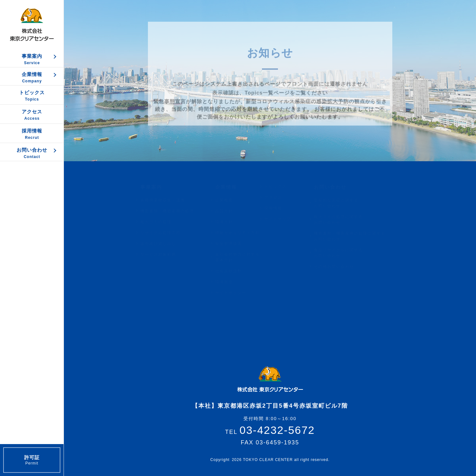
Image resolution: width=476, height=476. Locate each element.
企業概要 (230, 200)
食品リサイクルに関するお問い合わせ (344, 253)
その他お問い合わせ (340, 267)
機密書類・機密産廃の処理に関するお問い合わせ (356, 236)
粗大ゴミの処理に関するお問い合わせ (344, 220)
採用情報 (279, 208)
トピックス (281, 186)
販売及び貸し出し (164, 244)
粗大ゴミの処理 (162, 222)
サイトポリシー (237, 293)
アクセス (279, 197)
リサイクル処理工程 (166, 233)
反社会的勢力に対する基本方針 (243, 257)
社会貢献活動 (234, 271)
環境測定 (230, 282)
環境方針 (230, 222)
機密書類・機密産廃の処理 (173, 211)
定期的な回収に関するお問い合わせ (342, 203)
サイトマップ (284, 219)
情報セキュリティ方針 (243, 233)
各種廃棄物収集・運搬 (169, 200)
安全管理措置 (234, 244)
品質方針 (230, 211)
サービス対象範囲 (164, 254)
